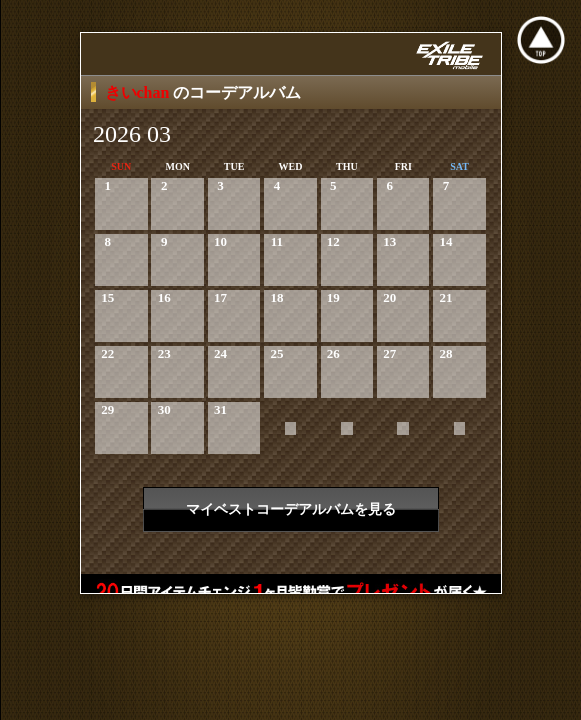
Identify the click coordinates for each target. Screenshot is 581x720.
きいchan (139, 92)
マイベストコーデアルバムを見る (291, 509)
